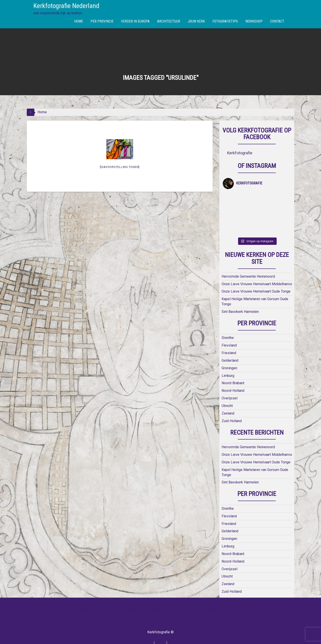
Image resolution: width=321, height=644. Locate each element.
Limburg (228, 364)
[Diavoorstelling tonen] (120, 167)
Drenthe (228, 327)
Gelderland (230, 349)
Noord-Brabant (233, 372)
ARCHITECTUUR (169, 21)
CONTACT (277, 21)
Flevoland (229, 334)
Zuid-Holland (232, 410)
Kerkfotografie (240, 153)
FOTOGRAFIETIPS (225, 21)
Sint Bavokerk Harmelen (240, 300)
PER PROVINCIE (102, 21)
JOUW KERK (196, 21)
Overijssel (229, 387)
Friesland (229, 342)
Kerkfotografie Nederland (66, 6)
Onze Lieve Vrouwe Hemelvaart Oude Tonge (256, 280)
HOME (79, 21)
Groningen (229, 357)
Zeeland (228, 402)
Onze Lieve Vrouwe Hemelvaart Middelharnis (257, 273)
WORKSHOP (254, 21)
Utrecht (227, 395)
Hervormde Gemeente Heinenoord (248, 265)
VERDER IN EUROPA (135, 21)
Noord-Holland (233, 379)
